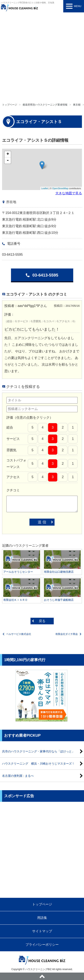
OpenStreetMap (60, 188)
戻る (42, 621)
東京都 (77, 105)
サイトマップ (42, 931)
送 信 (42, 522)
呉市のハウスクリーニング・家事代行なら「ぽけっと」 (38, 751)
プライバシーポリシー (42, 945)
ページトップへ (42, 976)
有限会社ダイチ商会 (67, 634)
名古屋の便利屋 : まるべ (18, 776)
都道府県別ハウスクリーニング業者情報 (45, 105)
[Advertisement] (42, 56)
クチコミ (13, 490)
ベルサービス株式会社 (19, 634)
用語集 (42, 918)
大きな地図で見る (69, 193)
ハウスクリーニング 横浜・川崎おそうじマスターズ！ (38, 764)
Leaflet (45, 188)
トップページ (10, 105)
